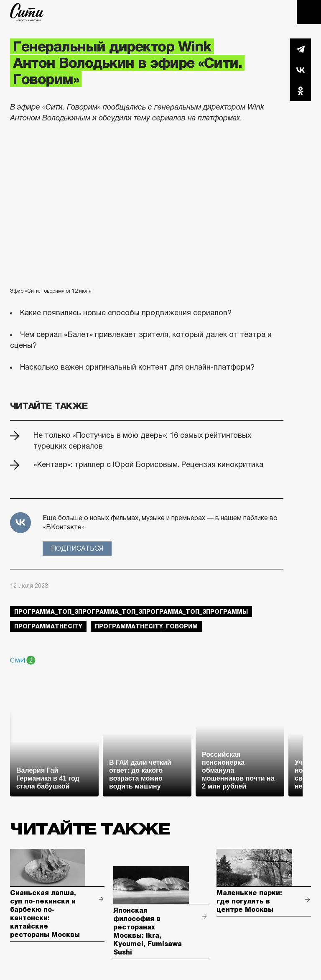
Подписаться (77, 548)
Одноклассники (301, 91)
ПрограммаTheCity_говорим (146, 626)
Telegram (301, 49)
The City (27, 12)
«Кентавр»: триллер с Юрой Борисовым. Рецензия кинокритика (148, 464)
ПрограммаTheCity (48, 626)
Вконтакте (301, 70)
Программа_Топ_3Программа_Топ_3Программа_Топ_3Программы (131, 612)
